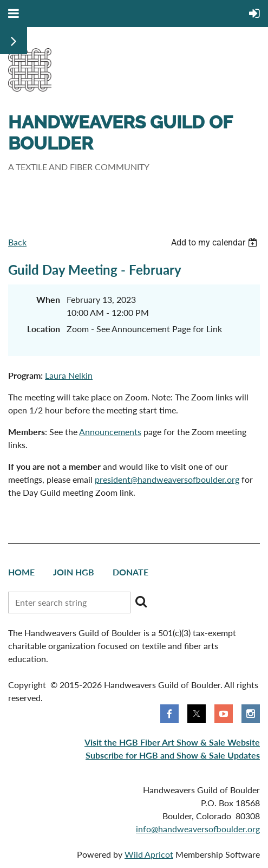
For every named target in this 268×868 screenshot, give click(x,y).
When (48, 299)
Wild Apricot (149, 854)
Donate (130, 572)
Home (21, 572)
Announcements (110, 432)
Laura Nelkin (69, 375)
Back (17, 242)
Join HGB (74, 572)
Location (44, 329)
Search (141, 601)
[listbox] (215, 242)
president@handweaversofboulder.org (167, 479)
